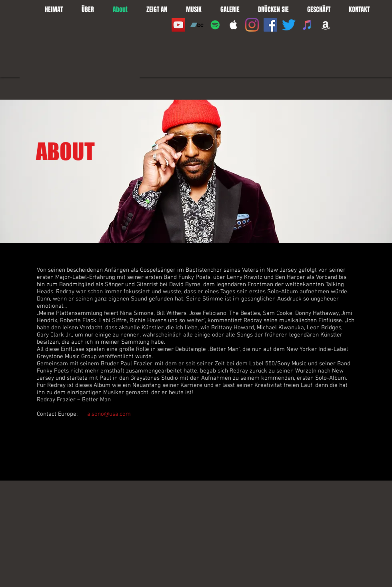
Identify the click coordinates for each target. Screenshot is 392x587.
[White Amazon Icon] (326, 25)
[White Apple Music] (234, 25)
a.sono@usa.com (109, 414)
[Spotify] (215, 25)
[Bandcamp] (197, 25)
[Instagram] (252, 25)
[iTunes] (307, 25)
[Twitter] (289, 25)
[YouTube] (178, 25)
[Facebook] (270, 25)
